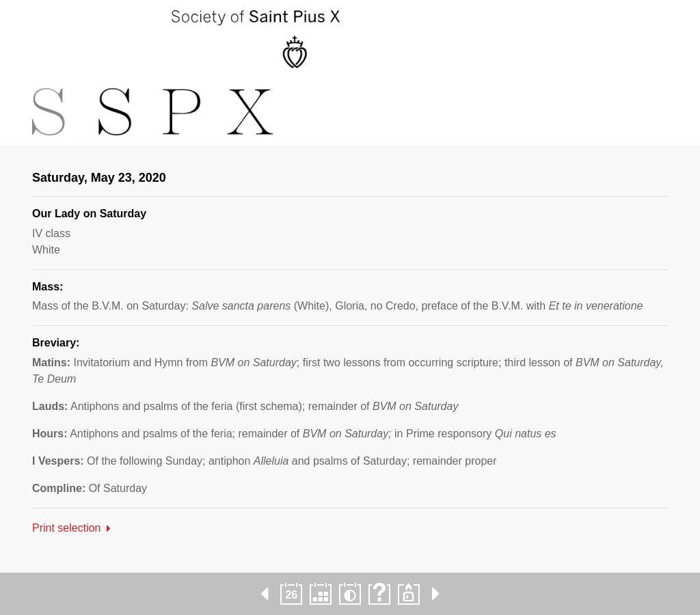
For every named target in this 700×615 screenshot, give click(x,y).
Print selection (67, 528)
